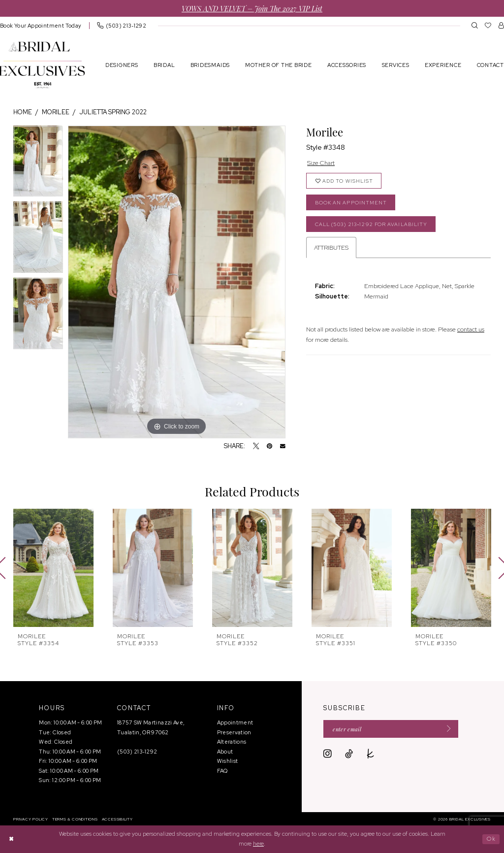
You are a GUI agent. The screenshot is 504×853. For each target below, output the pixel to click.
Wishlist (228, 761)
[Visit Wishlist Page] (488, 25)
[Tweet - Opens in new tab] (256, 446)
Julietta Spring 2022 (113, 112)
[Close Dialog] (11, 839)
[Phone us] (122, 25)
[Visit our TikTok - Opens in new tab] (349, 754)
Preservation (234, 732)
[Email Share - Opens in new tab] (283, 446)
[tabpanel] (38, 164)
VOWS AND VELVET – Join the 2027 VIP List (252, 8)
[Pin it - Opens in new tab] (269, 446)
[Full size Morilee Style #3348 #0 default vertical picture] (177, 282)
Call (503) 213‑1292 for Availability (371, 224)
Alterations (232, 742)
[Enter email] (391, 729)
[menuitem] (122, 25)
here (258, 844)
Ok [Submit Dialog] (491, 839)
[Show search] (475, 25)
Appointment (235, 722)
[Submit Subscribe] (446, 729)
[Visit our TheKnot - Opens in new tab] (371, 754)
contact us (471, 329)
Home (23, 112)
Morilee (56, 112)
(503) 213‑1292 (137, 752)
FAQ (222, 771)
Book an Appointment (351, 203)
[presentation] (53, 568)
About (225, 752)
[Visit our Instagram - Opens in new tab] (328, 754)
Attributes (331, 247)
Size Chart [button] (321, 163)
